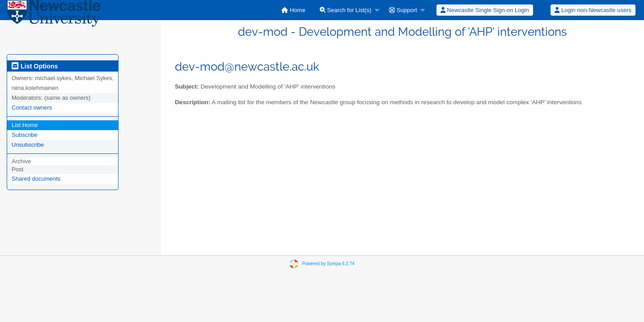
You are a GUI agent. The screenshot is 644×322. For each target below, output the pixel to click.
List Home (25, 125)
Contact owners (32, 108)
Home (293, 10)
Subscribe (25, 135)
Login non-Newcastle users (593, 10)
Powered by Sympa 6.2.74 (328, 264)
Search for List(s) (346, 10)
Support (403, 10)
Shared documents (36, 179)
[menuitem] (293, 10)
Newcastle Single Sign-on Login (485, 10)
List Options (35, 66)
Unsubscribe (28, 145)
